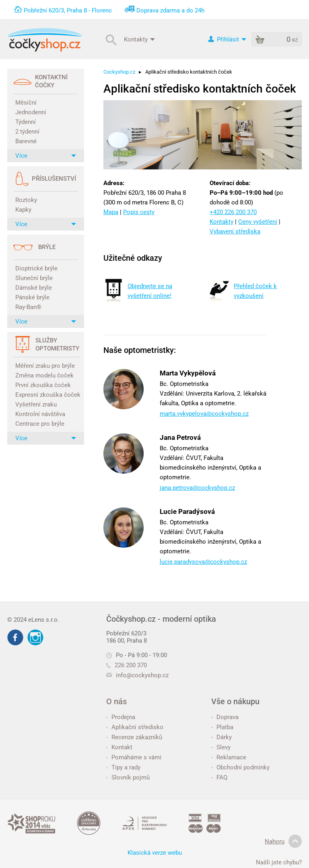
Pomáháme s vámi (134, 757)
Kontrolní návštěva (40, 414)
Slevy (221, 747)
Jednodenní (31, 112)
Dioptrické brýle (36, 268)
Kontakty (139, 39)
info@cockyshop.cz (142, 675)
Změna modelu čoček (44, 375)
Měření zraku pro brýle (45, 366)
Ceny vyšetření (258, 222)
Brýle (47, 247)
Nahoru (283, 841)
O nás (116, 701)
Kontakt (119, 747)
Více (46, 156)
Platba (222, 727)
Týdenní (26, 122)
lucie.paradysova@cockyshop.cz (203, 562)
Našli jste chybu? (279, 862)
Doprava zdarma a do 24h (170, 10)
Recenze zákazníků (134, 737)
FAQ (219, 777)
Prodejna (121, 717)
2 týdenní (27, 132)
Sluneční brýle (34, 278)
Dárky (221, 737)
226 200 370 (127, 665)
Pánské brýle (32, 297)
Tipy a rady (123, 767)
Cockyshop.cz (119, 72)
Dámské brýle (34, 288)
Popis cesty (139, 212)
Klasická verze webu (155, 853)
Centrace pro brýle (40, 424)
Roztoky (26, 200)
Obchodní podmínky (240, 767)
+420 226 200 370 (233, 212)
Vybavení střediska (235, 231)
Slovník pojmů (128, 777)
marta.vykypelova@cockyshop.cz (204, 414)
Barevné (26, 141)
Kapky (23, 210)
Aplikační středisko (135, 727)
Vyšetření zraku (36, 404)
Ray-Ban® (28, 307)
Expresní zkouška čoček (47, 395)
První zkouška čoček (43, 385)
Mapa (111, 212)
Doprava (225, 717)
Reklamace (229, 757)
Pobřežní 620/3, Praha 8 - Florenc (68, 10)
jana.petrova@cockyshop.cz (197, 488)
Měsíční (26, 103)
